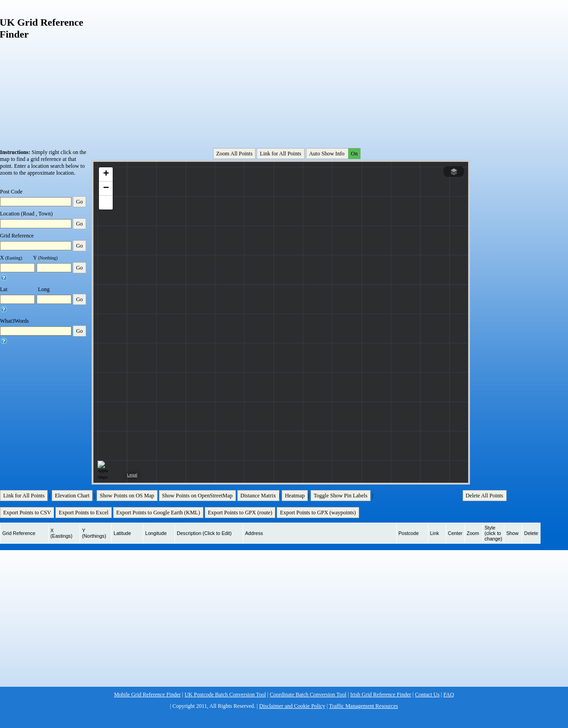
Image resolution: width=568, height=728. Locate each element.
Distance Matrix (258, 496)
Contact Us (427, 695)
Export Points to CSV (27, 513)
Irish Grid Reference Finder (381, 695)
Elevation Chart (72, 496)
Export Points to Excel (83, 513)
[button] (106, 174)
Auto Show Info (334, 154)
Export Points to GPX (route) (240, 513)
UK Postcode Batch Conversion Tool (225, 695)
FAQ (449, 695)
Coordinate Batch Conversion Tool (308, 695)
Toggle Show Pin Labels (341, 496)
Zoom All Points (234, 154)
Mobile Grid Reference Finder (147, 695)
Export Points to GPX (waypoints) (318, 513)
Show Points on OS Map (127, 496)
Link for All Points (280, 154)
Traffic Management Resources (363, 706)
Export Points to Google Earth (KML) (158, 513)
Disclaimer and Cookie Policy (292, 706)
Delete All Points (485, 496)
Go (79, 202)
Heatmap (295, 496)
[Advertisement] (182, 68)
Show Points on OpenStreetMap (197, 496)
